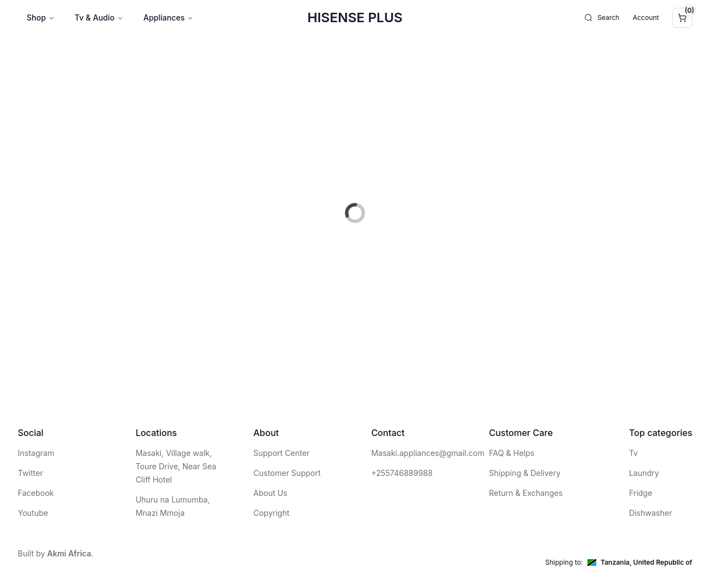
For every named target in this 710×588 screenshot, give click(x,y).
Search (602, 18)
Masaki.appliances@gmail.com (428, 453)
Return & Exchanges (526, 493)
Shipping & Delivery (525, 473)
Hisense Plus (355, 17)
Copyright (272, 513)
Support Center (282, 453)
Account (646, 17)
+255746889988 (402, 473)
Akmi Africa (69, 553)
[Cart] (682, 18)
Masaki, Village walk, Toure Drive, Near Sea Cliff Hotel (176, 466)
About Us (270, 493)
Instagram (36, 453)
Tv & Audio (99, 17)
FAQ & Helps (512, 453)
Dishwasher (651, 513)
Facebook (36, 493)
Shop (41, 17)
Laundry (644, 473)
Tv (633, 453)
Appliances (169, 17)
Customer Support (287, 473)
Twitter (30, 473)
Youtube (33, 513)
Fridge (641, 493)
